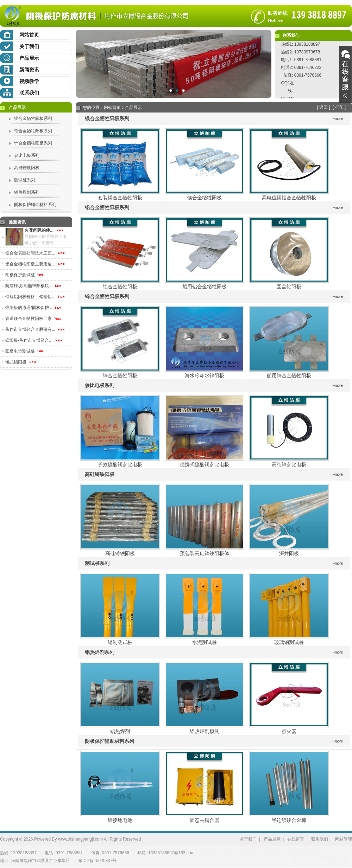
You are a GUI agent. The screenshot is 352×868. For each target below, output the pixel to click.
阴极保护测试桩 (25, 275)
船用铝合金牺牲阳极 (205, 287)
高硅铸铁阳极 (27, 168)
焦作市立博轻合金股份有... (35, 329)
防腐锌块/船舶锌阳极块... (34, 286)
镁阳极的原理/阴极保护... (34, 308)
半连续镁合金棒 (289, 820)
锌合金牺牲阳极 (120, 375)
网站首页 (29, 35)
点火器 (289, 731)
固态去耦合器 (205, 820)
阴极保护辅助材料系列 (35, 205)
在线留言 (296, 839)
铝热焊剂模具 (205, 731)
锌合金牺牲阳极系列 (33, 143)
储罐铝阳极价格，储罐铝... (35, 297)
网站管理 (344, 839)
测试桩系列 (25, 180)
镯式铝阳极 (21, 362)
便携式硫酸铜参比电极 (205, 464)
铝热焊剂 (120, 731)
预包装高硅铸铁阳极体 (205, 553)
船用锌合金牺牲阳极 (289, 375)
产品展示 (29, 58)
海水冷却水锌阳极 (205, 375)
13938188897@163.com (171, 853)
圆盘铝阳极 (289, 287)
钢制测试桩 (120, 642)
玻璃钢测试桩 (289, 642)
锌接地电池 (120, 820)
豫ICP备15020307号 (97, 861)
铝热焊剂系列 (27, 192)
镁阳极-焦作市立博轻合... (34, 340)
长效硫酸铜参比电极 (120, 464)
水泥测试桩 (205, 642)
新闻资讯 (29, 70)
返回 (323, 107)
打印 (339, 107)
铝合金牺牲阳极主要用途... (35, 264)
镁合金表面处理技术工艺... (35, 253)
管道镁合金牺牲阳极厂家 (33, 319)
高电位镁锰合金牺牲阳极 (289, 198)
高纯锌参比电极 (289, 464)
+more (338, 119)
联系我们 (29, 93)
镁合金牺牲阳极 (205, 198)
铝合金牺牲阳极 (120, 287)
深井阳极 (289, 553)
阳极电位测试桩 (25, 351)
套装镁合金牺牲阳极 (120, 198)
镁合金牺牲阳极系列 (33, 118)
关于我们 (29, 46)
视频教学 (29, 81)
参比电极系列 (27, 155)
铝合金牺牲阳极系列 (33, 131)
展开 (345, 74)
